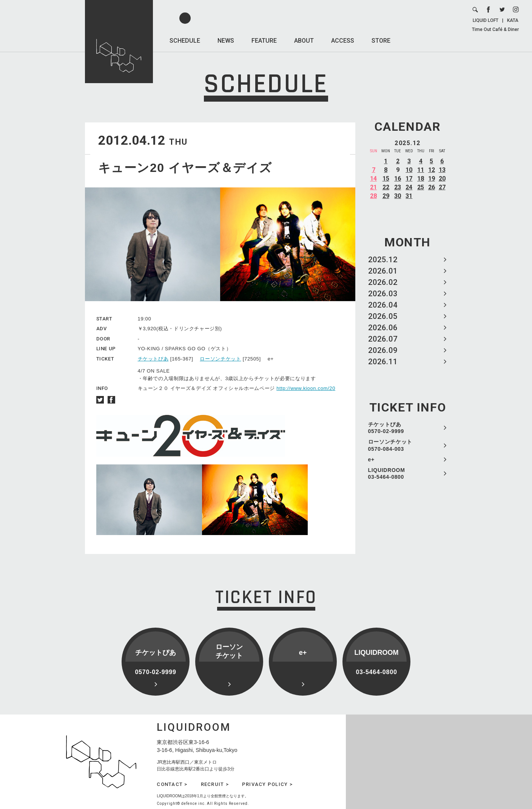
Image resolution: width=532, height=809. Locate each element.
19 (432, 179)
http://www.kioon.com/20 (306, 388)
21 (373, 187)
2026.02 (383, 282)
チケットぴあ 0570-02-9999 (386, 428)
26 (432, 187)
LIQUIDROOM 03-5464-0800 (387, 473)
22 (386, 187)
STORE (381, 41)
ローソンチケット (220, 359)
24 (409, 187)
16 (398, 179)
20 (442, 179)
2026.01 (383, 271)
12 (432, 170)
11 (421, 170)
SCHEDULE (185, 41)
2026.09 (383, 350)
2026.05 (383, 316)
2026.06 (383, 328)
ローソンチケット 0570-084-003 (390, 445)
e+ (371, 459)
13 (442, 170)
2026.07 (383, 339)
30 (398, 196)
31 (409, 196)
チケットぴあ (153, 359)
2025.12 (383, 260)
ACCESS (343, 41)
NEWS (226, 41)
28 (373, 196)
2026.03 (383, 294)
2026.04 (383, 305)
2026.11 (383, 362)
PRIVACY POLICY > (267, 784)
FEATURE (264, 41)
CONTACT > (172, 784)
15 (386, 179)
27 (442, 187)
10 (409, 170)
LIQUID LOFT (486, 20)
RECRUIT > (215, 784)
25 (421, 187)
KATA (513, 20)
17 (409, 179)
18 (421, 179)
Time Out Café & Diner (495, 29)
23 (398, 187)
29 (386, 196)
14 (373, 179)
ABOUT (304, 41)
